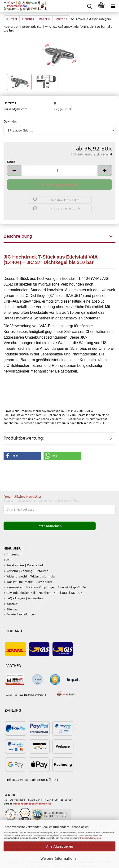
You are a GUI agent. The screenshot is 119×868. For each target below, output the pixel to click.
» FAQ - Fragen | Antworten (23, 598)
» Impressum (13, 554)
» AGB (8, 560)
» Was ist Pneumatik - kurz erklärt (28, 582)
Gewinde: (10, 121)
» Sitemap (11, 609)
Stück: (12, 162)
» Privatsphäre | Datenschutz (24, 565)
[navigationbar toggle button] (113, 6)
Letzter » (61, 19)
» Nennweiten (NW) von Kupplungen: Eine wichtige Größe (45, 587)
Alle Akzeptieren (60, 846)
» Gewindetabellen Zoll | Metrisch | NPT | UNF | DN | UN (43, 593)
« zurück (28, 19)
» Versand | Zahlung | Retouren (26, 571)
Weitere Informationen (59, 858)
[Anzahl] (59, 170)
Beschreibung (18, 236)
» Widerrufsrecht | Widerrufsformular (30, 576)
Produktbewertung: (24, 438)
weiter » (44, 19)
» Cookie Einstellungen (20, 614)
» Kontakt (11, 604)
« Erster (12, 19)
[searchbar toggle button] (89, 6)
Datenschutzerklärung (90, 838)
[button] (14, 170)
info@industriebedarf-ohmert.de (32, 804)
